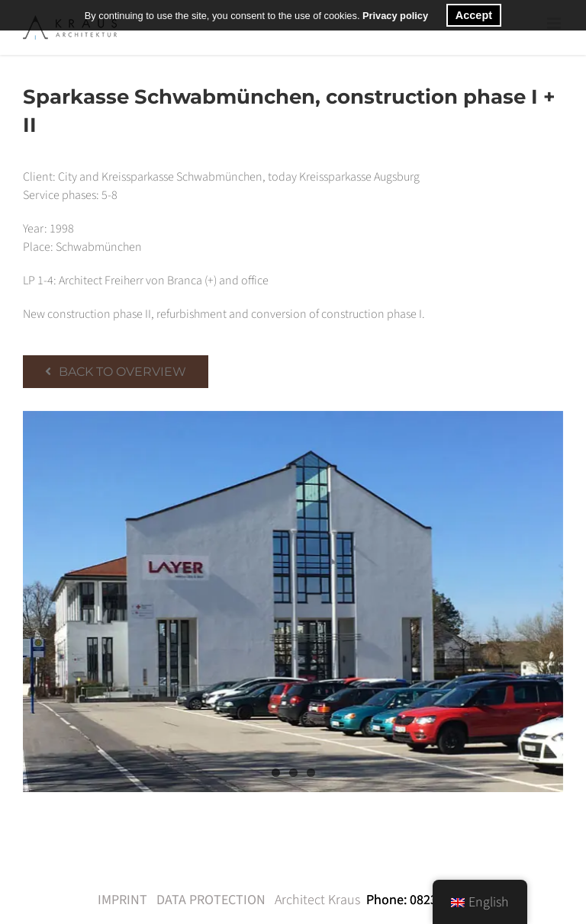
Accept (474, 15)
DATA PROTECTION (211, 900)
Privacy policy (395, 16)
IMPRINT (122, 900)
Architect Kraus (317, 900)
